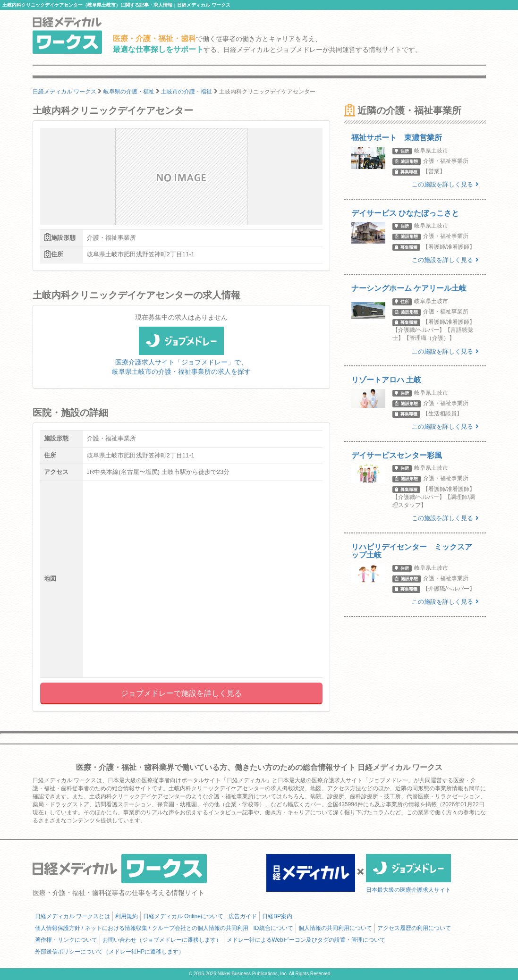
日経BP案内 (277, 916)
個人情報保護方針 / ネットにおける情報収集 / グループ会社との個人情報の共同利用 (142, 928)
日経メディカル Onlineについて (183, 916)
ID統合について (273, 928)
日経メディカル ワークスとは (72, 916)
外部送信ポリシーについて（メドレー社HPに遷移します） (110, 952)
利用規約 (127, 916)
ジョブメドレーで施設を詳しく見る (181, 693)
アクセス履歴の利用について (414, 928)
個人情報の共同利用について (335, 928)
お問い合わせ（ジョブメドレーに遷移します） (162, 940)
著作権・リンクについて (66, 940)
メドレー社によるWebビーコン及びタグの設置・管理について (306, 940)
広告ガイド (243, 916)
